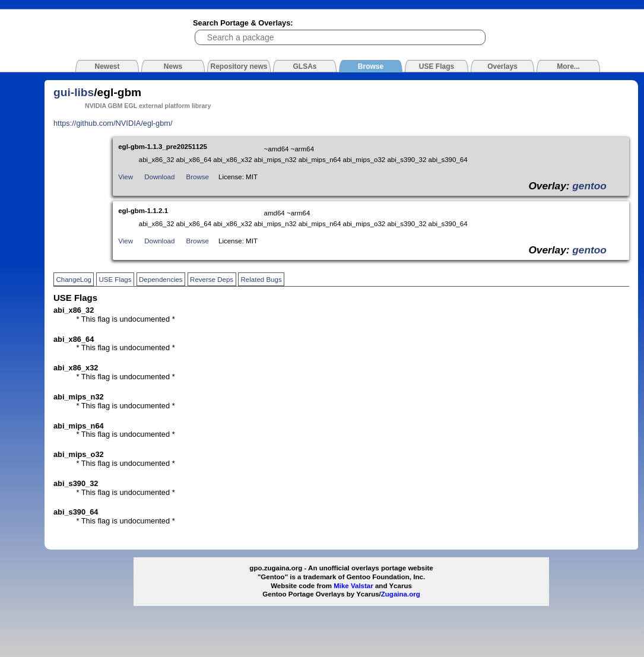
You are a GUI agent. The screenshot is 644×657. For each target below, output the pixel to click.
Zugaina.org (401, 594)
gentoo (589, 186)
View (126, 177)
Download (159, 177)
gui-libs (74, 92)
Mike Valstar (353, 586)
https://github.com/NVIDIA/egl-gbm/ (113, 123)
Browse (198, 177)
